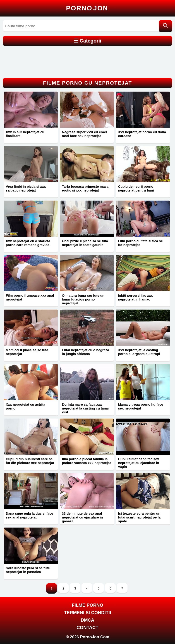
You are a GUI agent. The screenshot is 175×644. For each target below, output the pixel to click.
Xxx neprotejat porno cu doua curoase (142, 134)
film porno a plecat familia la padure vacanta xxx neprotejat (86, 461)
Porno (87, 8)
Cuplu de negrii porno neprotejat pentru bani (136, 188)
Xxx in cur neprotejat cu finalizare (25, 134)
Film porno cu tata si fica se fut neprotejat (140, 243)
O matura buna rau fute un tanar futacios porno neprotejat (83, 299)
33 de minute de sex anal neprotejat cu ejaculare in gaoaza (83, 517)
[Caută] (165, 26)
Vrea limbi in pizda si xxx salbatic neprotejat (26, 188)
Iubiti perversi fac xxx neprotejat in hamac (135, 297)
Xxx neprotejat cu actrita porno (26, 406)
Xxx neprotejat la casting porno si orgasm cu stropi (139, 352)
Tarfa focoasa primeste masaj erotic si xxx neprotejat (86, 188)
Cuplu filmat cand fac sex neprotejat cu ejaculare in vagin (138, 463)
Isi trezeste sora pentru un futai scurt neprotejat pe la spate (139, 517)
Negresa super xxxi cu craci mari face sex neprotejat (84, 134)
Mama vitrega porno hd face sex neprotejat (140, 406)
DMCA (87, 620)
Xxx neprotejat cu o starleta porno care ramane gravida (28, 243)
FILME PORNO (87, 605)
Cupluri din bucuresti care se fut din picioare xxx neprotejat (30, 461)
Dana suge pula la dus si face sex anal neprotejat (30, 515)
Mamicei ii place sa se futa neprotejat (27, 352)
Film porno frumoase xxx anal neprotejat (30, 297)
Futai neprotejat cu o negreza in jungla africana (86, 352)
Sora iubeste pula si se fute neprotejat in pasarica (28, 570)
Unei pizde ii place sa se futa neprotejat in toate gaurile (85, 243)
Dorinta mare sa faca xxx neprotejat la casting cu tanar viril (86, 408)
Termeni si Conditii (88, 613)
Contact (87, 627)
